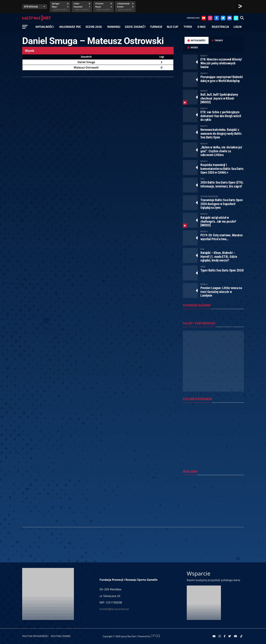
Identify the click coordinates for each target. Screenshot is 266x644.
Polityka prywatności (35, 636)
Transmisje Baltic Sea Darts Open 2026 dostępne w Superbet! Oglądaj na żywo (221, 204)
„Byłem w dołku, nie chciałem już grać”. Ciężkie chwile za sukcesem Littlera (221, 151)
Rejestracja (220, 27)
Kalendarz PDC (70, 27)
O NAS (202, 27)
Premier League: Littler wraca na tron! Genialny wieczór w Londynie (221, 292)
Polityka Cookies (61, 636)
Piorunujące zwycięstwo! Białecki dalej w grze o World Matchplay (222, 79)
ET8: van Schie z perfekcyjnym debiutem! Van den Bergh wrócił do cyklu (221, 116)
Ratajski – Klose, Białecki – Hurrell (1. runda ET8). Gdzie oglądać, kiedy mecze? (219, 256)
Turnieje (156, 27)
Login (238, 27)
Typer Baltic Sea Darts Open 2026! (222, 270)
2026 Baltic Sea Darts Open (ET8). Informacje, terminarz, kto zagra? (222, 184)
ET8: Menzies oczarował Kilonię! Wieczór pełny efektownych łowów (221, 63)
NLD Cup (172, 27)
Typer (188, 27)
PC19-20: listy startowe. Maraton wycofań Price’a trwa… (221, 237)
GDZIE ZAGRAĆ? (135, 27)
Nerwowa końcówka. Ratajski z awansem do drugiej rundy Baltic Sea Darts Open (221, 133)
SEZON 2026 (94, 27)
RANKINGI (114, 27)
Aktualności (45, 27)
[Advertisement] (213, 502)
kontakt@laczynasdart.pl (114, 609)
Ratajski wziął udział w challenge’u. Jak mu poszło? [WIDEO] (218, 221)
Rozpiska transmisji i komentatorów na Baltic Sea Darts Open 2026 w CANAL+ (222, 168)
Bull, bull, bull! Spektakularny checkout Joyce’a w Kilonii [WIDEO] (219, 98)
